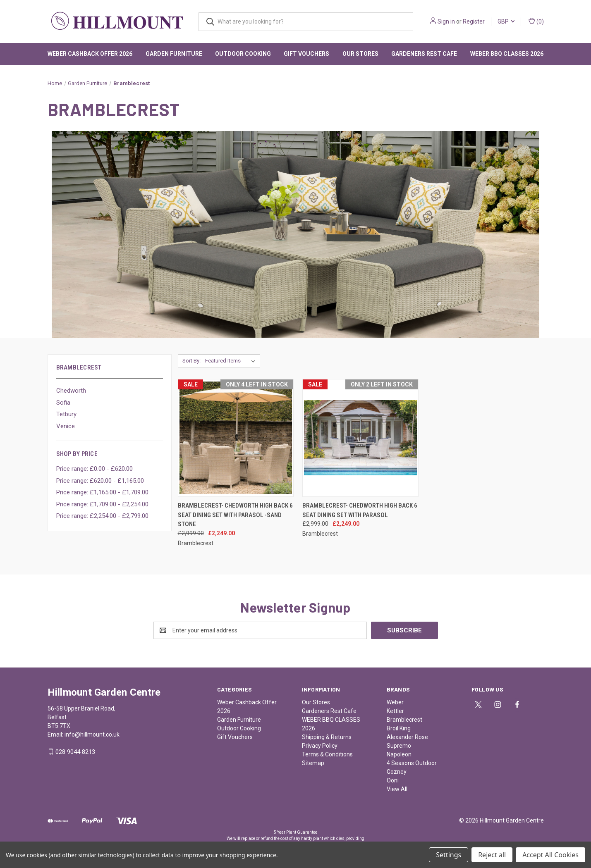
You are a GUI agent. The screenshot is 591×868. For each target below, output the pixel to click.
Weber (395, 702)
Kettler (395, 711)
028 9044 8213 (75, 752)
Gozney (397, 772)
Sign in (446, 21)
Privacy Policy (320, 746)
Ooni (393, 780)
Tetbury (66, 414)
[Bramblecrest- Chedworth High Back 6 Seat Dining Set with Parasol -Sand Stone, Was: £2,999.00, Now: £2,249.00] (236, 438)
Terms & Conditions (327, 754)
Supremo (399, 746)
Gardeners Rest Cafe (424, 54)
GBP (506, 21)
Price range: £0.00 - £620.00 (95, 469)
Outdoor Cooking (243, 54)
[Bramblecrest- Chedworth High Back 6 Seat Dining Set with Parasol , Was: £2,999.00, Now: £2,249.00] (360, 438)
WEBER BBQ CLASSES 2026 (507, 54)
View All (397, 789)
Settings (449, 855)
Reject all (492, 855)
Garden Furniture (174, 54)
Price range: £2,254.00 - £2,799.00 (102, 516)
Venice (66, 426)
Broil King (399, 728)
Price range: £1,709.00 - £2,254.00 (102, 504)
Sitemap (313, 763)
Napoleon (399, 754)
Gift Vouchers (306, 54)
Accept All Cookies (550, 855)
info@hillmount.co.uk (92, 734)
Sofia (63, 403)
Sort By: (191, 361)
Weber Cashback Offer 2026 (90, 54)
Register (474, 21)
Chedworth (71, 391)
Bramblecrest (404, 720)
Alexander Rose (407, 737)
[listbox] (232, 361)
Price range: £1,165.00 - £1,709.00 (102, 492)
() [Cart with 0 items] (536, 21)
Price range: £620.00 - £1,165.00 (100, 481)
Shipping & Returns (327, 737)
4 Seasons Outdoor (412, 763)
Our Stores (360, 54)
